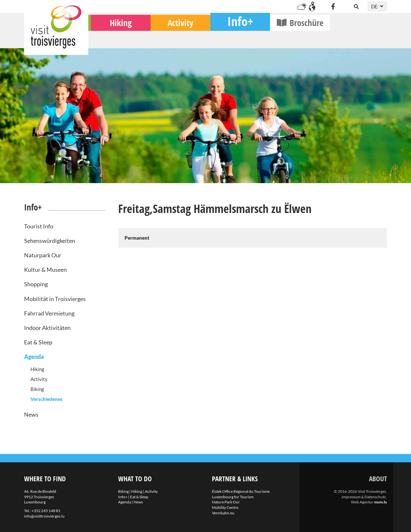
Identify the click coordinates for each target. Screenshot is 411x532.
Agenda (34, 357)
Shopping (36, 284)
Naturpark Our (43, 255)
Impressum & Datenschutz (364, 497)
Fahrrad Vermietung (49, 313)
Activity (238, 39)
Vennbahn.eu (223, 513)
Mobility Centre (225, 507)
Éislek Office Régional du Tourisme (241, 491)
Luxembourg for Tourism (233, 497)
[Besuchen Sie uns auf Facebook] (333, 6)
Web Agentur (362, 502)
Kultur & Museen (45, 270)
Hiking (178, 39)
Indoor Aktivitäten (47, 328)
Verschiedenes (47, 399)
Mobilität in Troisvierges (55, 299)
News (31, 414)
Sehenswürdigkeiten (50, 241)
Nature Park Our (226, 502)
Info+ (297, 37)
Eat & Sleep (38, 342)
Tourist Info (39, 226)
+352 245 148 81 (46, 511)
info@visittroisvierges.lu (44, 516)
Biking (118, 39)
